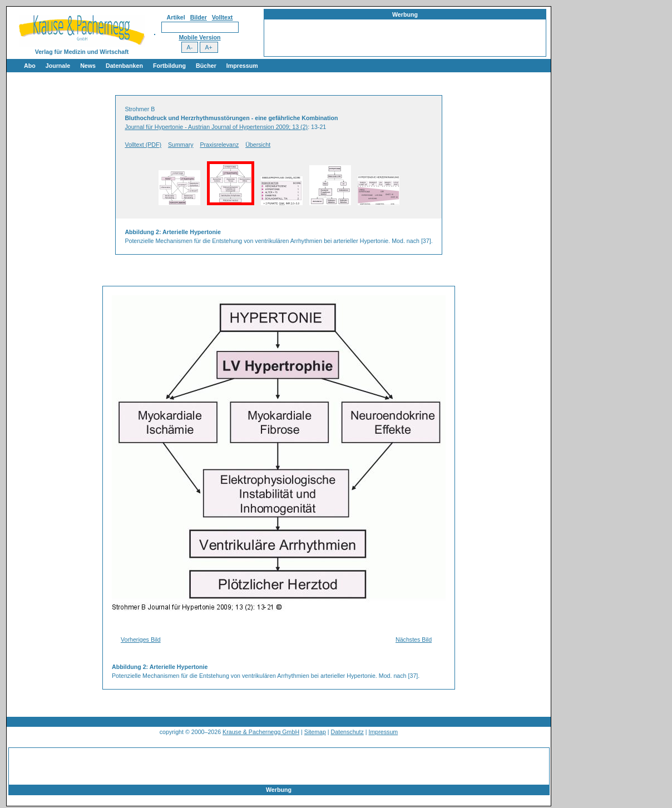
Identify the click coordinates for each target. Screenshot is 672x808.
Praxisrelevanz (219, 145)
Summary (181, 145)
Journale (58, 66)
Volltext (223, 17)
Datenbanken (124, 66)
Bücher (206, 66)
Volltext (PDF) (143, 145)
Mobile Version (199, 37)
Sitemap (315, 732)
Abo (30, 66)
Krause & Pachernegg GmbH (261, 732)
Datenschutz (347, 732)
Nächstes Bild (414, 640)
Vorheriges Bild (141, 640)
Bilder (199, 17)
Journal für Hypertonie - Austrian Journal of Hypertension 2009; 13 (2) (216, 127)
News (88, 66)
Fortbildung (169, 66)
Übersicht (258, 145)
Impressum (242, 66)
